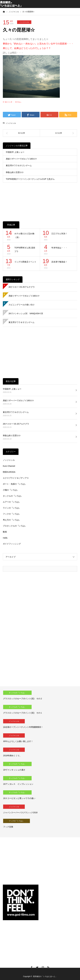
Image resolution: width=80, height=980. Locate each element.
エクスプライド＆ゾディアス (16, 478)
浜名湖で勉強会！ (59, 262)
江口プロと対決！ (59, 234)
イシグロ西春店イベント (25, 262)
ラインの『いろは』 (12, 508)
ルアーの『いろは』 (12, 502)
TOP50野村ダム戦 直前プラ (25, 250)
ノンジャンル (24, 22)
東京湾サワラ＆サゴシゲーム (19, 165)
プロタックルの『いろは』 (15, 526)
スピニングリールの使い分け (21, 305)
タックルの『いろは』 (13, 496)
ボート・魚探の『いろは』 (15, 484)
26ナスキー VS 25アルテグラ (22, 287)
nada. (5, 538)
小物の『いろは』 (11, 490)
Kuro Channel (9, 466)
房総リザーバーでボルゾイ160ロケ (21, 159)
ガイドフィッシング (12, 544)
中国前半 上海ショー (15, 152)
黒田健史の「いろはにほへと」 (45, 976)
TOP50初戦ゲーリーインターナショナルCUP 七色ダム (30, 179)
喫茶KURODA (9, 472)
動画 (5, 532)
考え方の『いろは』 (12, 520)
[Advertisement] (40, 199)
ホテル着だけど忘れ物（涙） (24, 235)
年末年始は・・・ (59, 248)
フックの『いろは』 (12, 514)
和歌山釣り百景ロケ (15, 172)
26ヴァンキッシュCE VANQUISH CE (26, 313)
